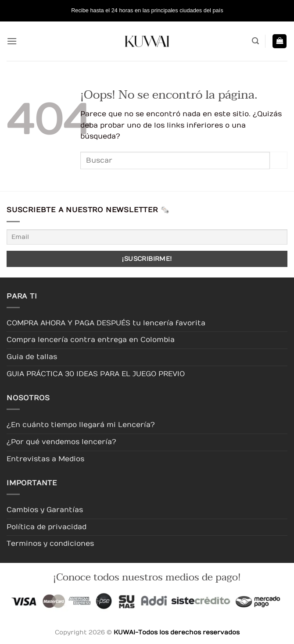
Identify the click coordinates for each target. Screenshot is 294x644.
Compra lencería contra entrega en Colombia (91, 340)
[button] (12, 41)
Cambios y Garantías (45, 510)
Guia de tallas (32, 357)
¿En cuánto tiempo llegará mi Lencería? (81, 425)
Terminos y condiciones (50, 544)
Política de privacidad (47, 527)
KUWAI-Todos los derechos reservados (177, 632)
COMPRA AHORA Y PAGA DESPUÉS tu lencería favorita (106, 323)
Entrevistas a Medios (45, 459)
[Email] (147, 237)
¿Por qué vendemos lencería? (61, 442)
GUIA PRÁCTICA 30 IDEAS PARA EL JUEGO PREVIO (96, 374)
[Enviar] (279, 160)
